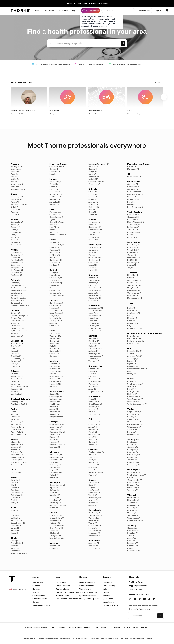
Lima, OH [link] (92, 437)
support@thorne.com (138, 586)
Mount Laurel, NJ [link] (95, 288)
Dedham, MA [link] (55, 402)
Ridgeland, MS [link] (55, 500)
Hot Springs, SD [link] (134, 263)
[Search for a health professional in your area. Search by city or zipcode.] (83, 44)
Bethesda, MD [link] (55, 379)
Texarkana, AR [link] (17, 273)
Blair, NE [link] (92, 209)
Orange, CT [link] (15, 366)
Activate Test (144, 11)
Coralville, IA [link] (55, 215)
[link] (29, 101)
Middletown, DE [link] (17, 376)
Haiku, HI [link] (14, 503)
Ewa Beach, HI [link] (17, 490)
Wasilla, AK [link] (15, 212)
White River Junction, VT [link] (137, 404)
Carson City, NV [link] (95, 232)
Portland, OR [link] (94, 483)
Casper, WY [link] (132, 528)
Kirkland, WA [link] (132, 457)
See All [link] (159, 83)
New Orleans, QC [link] (135, 177)
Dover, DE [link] (15, 374)
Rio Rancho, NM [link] (95, 316)
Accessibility (116, 627)
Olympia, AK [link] (16, 209)
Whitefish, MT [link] (94, 177)
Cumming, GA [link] (16, 460)
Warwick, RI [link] (132, 197)
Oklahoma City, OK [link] (96, 452)
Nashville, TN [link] (132, 275)
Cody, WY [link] (131, 541)
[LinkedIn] (154, 599)
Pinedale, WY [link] (133, 546)
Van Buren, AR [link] (17, 275)
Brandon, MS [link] (55, 495)
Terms (54, 627)
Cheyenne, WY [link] (133, 531)
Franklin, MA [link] (55, 404)
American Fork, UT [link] (135, 356)
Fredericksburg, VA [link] (135, 424)
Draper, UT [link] (132, 361)
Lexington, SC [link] (133, 227)
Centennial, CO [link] (17, 328)
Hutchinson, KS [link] (56, 260)
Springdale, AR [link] (17, 268)
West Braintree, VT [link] (135, 399)
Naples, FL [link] (15, 419)
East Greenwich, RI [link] (135, 207)
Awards (36, 592)
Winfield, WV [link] (133, 490)
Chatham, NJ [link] (94, 301)
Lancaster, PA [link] (94, 533)
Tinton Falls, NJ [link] (95, 290)
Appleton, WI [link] (133, 503)
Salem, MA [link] (54, 409)
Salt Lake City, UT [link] (134, 351)
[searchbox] (118, 11)
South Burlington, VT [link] (136, 384)
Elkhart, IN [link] (54, 189)
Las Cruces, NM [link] (95, 311)
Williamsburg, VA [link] (134, 427)
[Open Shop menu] (37, 11)
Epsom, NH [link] (93, 268)
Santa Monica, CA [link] (18, 298)
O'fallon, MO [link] (55, 533)
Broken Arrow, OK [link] (96, 472)
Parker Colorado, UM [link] (136, 341)
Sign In (158, 11)
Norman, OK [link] (93, 462)
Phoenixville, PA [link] (95, 536)
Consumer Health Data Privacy (81, 627)
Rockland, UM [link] (133, 343)
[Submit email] (160, 616)
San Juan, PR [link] (94, 543)
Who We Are (38, 583)
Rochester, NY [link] (94, 343)
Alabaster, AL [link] (16, 187)
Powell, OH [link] (93, 432)
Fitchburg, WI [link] (133, 508)
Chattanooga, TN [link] (134, 280)
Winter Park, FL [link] (17, 432)
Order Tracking (109, 586)
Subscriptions (108, 602)
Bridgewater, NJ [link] (95, 298)
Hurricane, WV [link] (133, 485)
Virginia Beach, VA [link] (135, 412)
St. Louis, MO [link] (55, 523)
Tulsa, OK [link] (92, 455)
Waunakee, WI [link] (133, 515)
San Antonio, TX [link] (134, 313)
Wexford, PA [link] (93, 518)
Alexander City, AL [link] (18, 189)
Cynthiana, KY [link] (55, 293)
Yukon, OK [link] (93, 460)
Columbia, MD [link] (55, 371)
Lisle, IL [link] (53, 174)
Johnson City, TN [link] (134, 285)
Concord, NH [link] (94, 250)
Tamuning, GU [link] (16, 472)
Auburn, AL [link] (15, 182)
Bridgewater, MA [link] (56, 417)
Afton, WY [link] (131, 536)
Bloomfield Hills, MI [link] (57, 432)
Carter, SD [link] (132, 255)
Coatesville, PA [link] (95, 526)
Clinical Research (40, 599)
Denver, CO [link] (15, 313)
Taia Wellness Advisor (41, 605)
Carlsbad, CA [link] (16, 293)
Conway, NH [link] (93, 263)
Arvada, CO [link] (15, 323)
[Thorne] (20, 11)
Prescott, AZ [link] (16, 245)
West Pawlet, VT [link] (134, 402)
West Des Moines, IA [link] (58, 235)
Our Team (36, 586)
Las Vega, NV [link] (94, 237)
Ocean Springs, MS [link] (57, 485)
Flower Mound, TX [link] (135, 328)
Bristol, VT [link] (131, 389)
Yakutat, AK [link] (15, 215)
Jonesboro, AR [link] (17, 263)
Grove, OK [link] (93, 467)
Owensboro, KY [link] (56, 278)
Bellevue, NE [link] (94, 207)
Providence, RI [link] (133, 187)
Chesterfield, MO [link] (57, 518)
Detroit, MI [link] (54, 440)
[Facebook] (135, 599)
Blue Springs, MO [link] (57, 538)
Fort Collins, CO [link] (17, 321)
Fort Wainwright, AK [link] (19, 204)
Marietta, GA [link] (16, 447)
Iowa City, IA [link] (55, 227)
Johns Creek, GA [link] (18, 457)
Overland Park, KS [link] (57, 245)
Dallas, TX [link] (131, 308)
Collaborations (39, 596)
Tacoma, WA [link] (132, 460)
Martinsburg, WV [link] (134, 488)
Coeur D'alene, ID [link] (18, 523)
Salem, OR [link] (93, 505)
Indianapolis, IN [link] (56, 182)
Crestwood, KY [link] (56, 280)
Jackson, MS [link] (55, 498)
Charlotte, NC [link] (94, 369)
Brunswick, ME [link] (56, 351)
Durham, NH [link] (93, 255)
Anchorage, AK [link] (17, 197)
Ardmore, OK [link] (94, 465)
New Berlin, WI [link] (133, 500)
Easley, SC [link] (132, 235)
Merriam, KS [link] (54, 265)
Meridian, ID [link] (15, 513)
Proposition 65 (102, 627)
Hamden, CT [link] (16, 361)
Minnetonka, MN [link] (56, 457)
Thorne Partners (86, 589)
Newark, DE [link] (15, 384)
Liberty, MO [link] (54, 531)
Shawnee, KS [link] (55, 250)
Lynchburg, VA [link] (133, 435)
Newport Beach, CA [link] (19, 290)
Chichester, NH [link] (95, 260)
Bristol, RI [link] (131, 202)
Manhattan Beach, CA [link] (20, 306)
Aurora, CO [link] (15, 333)
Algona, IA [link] (54, 220)
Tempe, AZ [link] (15, 237)
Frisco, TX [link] (131, 316)
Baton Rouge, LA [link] (56, 313)
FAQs (105, 589)
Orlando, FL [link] (15, 417)
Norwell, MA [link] (54, 407)
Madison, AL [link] (16, 169)
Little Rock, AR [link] (17, 252)
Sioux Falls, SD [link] (133, 245)
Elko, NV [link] (92, 235)
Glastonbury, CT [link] (17, 359)
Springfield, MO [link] (56, 536)
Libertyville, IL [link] (55, 172)
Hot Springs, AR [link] (17, 270)
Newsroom (37, 589)
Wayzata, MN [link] (55, 467)
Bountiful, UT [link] (133, 366)
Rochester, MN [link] (56, 472)
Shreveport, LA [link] (56, 321)
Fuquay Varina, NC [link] (96, 392)
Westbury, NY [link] (94, 361)
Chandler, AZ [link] (16, 232)
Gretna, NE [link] (93, 199)
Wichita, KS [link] (54, 242)
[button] (123, 43)
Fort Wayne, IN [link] (55, 197)
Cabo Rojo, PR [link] (94, 548)
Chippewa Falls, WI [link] (135, 520)
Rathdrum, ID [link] (16, 531)
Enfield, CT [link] (15, 351)
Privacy (62, 627)
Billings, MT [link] (93, 172)
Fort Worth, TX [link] (133, 323)
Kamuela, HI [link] (15, 498)
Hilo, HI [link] (13, 485)
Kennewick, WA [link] (134, 455)
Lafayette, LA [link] (55, 316)
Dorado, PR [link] (93, 546)
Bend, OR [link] (92, 485)
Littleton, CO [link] (16, 326)
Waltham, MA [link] (55, 412)
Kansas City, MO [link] (56, 515)
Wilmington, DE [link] (17, 379)
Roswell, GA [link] (16, 450)
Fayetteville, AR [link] (17, 260)
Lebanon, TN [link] (132, 295)
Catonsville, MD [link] (56, 381)
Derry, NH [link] (92, 252)
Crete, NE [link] (92, 212)
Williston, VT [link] (132, 386)
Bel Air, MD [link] (54, 386)
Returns (106, 592)
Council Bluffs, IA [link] (56, 222)
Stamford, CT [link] (16, 346)
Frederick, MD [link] (55, 384)
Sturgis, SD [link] (132, 265)
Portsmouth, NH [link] (95, 247)
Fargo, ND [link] (93, 399)
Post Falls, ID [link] (16, 515)
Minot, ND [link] (92, 412)
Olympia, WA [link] (132, 447)
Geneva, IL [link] (54, 169)
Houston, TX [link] (132, 311)
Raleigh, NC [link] (93, 371)
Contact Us (107, 583)
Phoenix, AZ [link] (16, 225)
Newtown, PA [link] (94, 520)
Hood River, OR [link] (95, 498)
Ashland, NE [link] (93, 204)
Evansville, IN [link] (55, 192)
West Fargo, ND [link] (95, 414)
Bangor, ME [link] (54, 343)
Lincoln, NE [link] (93, 194)
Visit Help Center (136, 582)
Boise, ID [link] (14, 510)
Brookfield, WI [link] (133, 505)
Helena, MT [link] (93, 169)
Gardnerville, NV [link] (95, 230)
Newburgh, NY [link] (94, 354)
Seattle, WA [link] (132, 442)
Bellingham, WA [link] (134, 450)
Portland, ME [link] (55, 333)
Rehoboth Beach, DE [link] (19, 386)
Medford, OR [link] (94, 490)
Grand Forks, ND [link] (95, 404)
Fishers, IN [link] (54, 187)
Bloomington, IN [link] (56, 194)
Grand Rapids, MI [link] (56, 424)
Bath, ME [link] (53, 346)
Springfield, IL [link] (16, 551)
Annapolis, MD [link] (55, 364)
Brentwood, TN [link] (133, 290)
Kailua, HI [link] (14, 483)
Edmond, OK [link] (93, 457)
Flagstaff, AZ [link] (16, 242)
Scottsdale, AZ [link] (17, 222)
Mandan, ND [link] (93, 409)
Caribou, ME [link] (55, 356)
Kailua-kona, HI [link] (17, 495)
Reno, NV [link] (92, 225)
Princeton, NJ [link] (94, 280)
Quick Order (108, 599)
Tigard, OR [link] (93, 495)
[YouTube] (145, 599)
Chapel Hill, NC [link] (95, 381)
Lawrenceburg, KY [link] (57, 283)
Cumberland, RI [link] (134, 189)
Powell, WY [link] (132, 548)
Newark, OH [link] (93, 442)
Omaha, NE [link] (93, 192)
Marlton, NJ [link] (93, 278)
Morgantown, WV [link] (134, 472)
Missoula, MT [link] (55, 546)
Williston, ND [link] (94, 407)
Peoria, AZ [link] (15, 240)
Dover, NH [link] (93, 265)
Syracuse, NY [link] (94, 359)
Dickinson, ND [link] (94, 402)
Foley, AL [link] (14, 174)
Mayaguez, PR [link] (133, 169)
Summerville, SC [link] (134, 225)
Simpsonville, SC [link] (134, 232)
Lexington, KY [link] (55, 273)
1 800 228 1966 (135, 589)
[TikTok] (149, 599)
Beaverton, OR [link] (94, 493)
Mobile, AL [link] (15, 179)
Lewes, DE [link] (15, 381)
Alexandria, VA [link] (133, 419)
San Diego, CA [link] (17, 283)
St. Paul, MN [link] (54, 475)
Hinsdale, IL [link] (15, 546)
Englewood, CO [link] (17, 336)
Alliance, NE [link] (93, 202)
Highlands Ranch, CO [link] (19, 331)
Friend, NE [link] (93, 215)
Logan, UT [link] (131, 371)
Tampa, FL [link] (15, 412)
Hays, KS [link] (53, 258)
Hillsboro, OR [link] (94, 503)
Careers (36, 602)
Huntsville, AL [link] (16, 172)
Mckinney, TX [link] (133, 318)
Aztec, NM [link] (93, 321)
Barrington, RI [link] (133, 199)
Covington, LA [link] (55, 306)
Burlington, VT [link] (133, 392)
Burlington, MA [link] (56, 399)
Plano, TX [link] (131, 321)
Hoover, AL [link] (15, 177)
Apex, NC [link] (92, 389)
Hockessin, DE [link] (16, 389)
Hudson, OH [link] (93, 429)
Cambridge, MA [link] (56, 397)
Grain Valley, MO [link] (56, 528)
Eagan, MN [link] (54, 470)
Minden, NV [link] (93, 240)
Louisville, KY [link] (55, 275)
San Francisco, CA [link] (18, 288)
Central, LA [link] (54, 326)
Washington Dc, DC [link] (19, 404)
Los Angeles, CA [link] (17, 285)
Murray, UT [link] (132, 374)
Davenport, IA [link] (55, 212)
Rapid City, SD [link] (133, 247)
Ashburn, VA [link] (132, 429)
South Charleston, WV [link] (137, 475)
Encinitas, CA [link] (16, 295)
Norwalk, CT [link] (16, 354)
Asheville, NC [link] (94, 374)
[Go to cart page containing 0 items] (167, 11)
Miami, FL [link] (14, 414)
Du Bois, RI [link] (132, 204)
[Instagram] (130, 599)
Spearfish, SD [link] (133, 250)
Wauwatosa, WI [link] (134, 518)
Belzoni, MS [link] (54, 508)
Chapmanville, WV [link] (135, 480)
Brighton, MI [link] (54, 437)
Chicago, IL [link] (15, 541)
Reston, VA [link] (132, 417)
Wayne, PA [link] (93, 523)
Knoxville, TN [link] (132, 283)
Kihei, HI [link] (14, 500)
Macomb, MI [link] (54, 442)
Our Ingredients (62, 589)
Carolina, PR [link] (132, 167)
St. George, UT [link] (133, 359)
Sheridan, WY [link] (133, 533)
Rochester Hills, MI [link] (57, 445)
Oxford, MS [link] (54, 490)
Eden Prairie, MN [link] (56, 460)
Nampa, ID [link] (15, 528)
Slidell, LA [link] (53, 323)
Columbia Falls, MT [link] (96, 182)
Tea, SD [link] (130, 268)
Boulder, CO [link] (16, 318)
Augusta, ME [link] (55, 338)
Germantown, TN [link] (134, 293)
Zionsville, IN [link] (55, 202)
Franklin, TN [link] (132, 278)
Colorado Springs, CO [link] (20, 316)
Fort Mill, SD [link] (132, 260)
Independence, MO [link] (57, 526)
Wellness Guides (63, 596)
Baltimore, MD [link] (55, 369)
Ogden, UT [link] (132, 364)
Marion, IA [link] (54, 230)
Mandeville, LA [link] (55, 318)
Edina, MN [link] (54, 462)
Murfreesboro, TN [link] (134, 298)
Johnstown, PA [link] (95, 531)
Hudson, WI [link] (132, 510)
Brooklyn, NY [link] (94, 341)
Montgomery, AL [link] (17, 184)
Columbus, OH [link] (94, 424)
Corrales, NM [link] (94, 323)
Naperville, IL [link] (16, 548)
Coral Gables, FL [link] (18, 429)
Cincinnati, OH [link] (94, 422)
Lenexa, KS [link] (54, 247)
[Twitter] (140, 599)
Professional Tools (87, 586)
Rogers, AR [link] (15, 265)
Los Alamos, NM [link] (95, 331)
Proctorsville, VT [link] (134, 397)
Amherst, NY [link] (93, 351)
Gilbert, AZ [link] (15, 230)
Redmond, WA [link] (133, 462)
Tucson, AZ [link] (15, 227)
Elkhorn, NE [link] (93, 197)
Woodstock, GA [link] (17, 455)
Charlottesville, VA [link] (135, 422)
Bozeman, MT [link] (94, 167)
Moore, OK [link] (93, 475)
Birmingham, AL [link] (17, 167)
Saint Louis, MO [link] (56, 520)
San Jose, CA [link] (16, 303)
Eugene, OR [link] (93, 488)
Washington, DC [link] (17, 402)
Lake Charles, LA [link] (56, 311)
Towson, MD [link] (54, 374)
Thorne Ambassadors (88, 592)
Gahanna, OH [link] (94, 435)
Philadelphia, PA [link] (95, 515)
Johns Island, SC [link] (134, 230)
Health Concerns (63, 586)
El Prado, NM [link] (94, 326)
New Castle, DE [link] (17, 394)
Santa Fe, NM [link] (94, 313)
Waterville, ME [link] (55, 336)
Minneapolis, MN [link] (56, 455)
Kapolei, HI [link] (15, 488)
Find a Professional (87, 583)
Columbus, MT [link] (94, 184)
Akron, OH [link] (93, 427)
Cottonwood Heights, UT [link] (137, 369)
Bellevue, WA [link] (133, 445)
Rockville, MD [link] (55, 366)
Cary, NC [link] (92, 376)
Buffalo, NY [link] (93, 346)
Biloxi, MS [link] (53, 493)
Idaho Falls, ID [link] (16, 526)
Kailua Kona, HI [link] (17, 493)
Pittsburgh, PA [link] (94, 513)
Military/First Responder (89, 599)
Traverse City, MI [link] (56, 427)
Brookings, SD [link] (133, 252)
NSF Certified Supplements (67, 599)
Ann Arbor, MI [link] (55, 435)
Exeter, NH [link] (93, 270)
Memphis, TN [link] (132, 288)
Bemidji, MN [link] (54, 477)
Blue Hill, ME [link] (54, 349)
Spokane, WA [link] (133, 452)
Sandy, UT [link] (131, 354)
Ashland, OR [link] (94, 500)
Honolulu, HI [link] (15, 480)
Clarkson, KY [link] (55, 290)
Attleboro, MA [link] (55, 414)
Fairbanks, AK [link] (16, 199)
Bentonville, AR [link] (17, 255)
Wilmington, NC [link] (95, 379)
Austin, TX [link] (131, 306)
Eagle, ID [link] (14, 533)
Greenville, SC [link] (133, 220)
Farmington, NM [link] (95, 328)
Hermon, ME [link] (54, 341)
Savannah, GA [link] (16, 465)
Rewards (106, 596)
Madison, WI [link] (132, 513)
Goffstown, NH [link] (94, 258)
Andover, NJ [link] (93, 293)
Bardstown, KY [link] (56, 288)
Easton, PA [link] (93, 528)
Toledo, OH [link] (93, 445)
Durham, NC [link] (93, 384)
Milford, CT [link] (15, 364)
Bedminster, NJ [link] (95, 295)
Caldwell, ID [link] (16, 518)
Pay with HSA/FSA (110, 605)
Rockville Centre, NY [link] (97, 349)
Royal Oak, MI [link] (55, 429)
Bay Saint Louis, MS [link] (58, 505)
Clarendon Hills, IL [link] (57, 167)
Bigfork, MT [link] (93, 179)
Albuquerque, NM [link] (96, 308)
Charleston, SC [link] (134, 215)
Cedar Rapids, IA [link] (56, 217)
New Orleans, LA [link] (56, 303)
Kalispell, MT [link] (54, 548)
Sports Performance (88, 596)
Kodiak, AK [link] (15, 207)
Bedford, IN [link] (54, 204)
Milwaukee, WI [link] (133, 498)
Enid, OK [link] (92, 470)
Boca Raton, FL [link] (17, 422)
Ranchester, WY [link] (134, 551)
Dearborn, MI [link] (55, 447)
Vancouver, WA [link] (134, 465)
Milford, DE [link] (15, 392)
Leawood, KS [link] (55, 263)
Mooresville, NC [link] (95, 386)
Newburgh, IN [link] (55, 199)
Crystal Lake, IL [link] (17, 543)
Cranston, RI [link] (132, 184)
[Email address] (142, 616)
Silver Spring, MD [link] (56, 376)
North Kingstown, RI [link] (135, 194)
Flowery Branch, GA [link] (19, 462)
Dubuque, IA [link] (55, 225)
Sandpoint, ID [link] (16, 520)
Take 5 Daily (61, 583)
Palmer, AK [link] (15, 202)
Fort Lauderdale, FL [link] (19, 435)
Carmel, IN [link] (54, 184)
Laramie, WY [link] (132, 543)
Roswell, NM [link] (93, 318)
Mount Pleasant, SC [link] (136, 222)
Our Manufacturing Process (67, 592)
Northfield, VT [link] (133, 394)
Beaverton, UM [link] (133, 336)
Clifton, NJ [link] (93, 285)
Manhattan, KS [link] (56, 252)
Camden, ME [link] (55, 354)
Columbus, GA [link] (17, 452)
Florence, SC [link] (133, 237)
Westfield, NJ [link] (94, 283)
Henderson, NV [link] (95, 227)
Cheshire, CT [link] (16, 356)
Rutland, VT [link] (132, 381)
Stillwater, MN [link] (55, 465)
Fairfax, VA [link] (132, 432)
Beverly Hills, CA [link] (17, 301)
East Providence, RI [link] (135, 192)
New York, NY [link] (94, 338)
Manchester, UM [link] (134, 338)
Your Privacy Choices (136, 627)
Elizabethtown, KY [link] (57, 295)
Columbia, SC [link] (133, 217)
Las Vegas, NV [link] (94, 222)
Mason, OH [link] (93, 440)
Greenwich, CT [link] (17, 343)
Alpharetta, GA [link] (17, 445)
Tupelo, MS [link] (54, 488)
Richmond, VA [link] (133, 414)
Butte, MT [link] (92, 174)
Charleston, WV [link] (134, 483)
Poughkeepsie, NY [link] (96, 356)
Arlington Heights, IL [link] (19, 553)
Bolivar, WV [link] (132, 477)
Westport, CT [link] (16, 349)
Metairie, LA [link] (54, 308)
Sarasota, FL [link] (16, 424)
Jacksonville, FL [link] (17, 427)
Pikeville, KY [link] (54, 285)
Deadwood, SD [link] (134, 258)
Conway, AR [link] (16, 258)
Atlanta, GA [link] (15, 442)
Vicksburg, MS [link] (55, 503)
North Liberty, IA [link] (56, 232)
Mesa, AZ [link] (14, 235)
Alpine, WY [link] (132, 538)
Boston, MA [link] (54, 394)
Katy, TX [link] (130, 326)
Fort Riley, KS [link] (55, 255)
